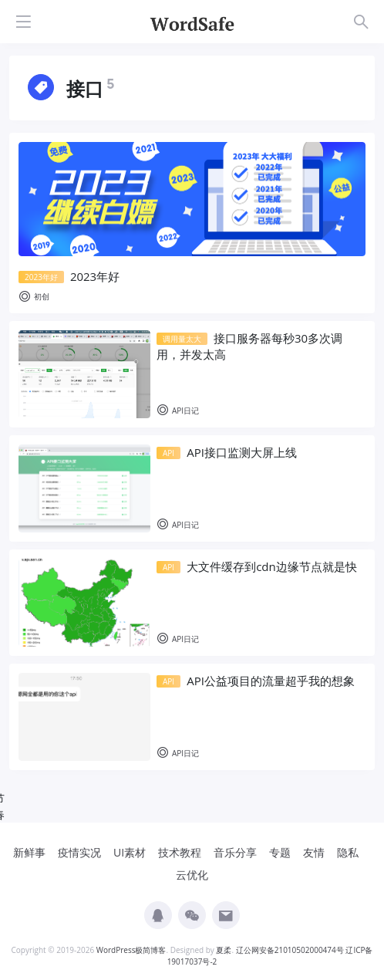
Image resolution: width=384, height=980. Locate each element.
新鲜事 (29, 852)
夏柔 (224, 950)
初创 (34, 297)
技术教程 (180, 852)
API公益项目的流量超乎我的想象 (256, 681)
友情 (314, 852)
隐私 (348, 852)
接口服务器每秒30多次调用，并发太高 (249, 346)
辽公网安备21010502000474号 (290, 950)
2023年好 (69, 276)
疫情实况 (79, 852)
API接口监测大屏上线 (227, 452)
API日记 (178, 411)
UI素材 (130, 852)
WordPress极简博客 (131, 950)
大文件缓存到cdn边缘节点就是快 (257, 566)
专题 (280, 852)
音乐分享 (235, 852)
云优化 (192, 875)
